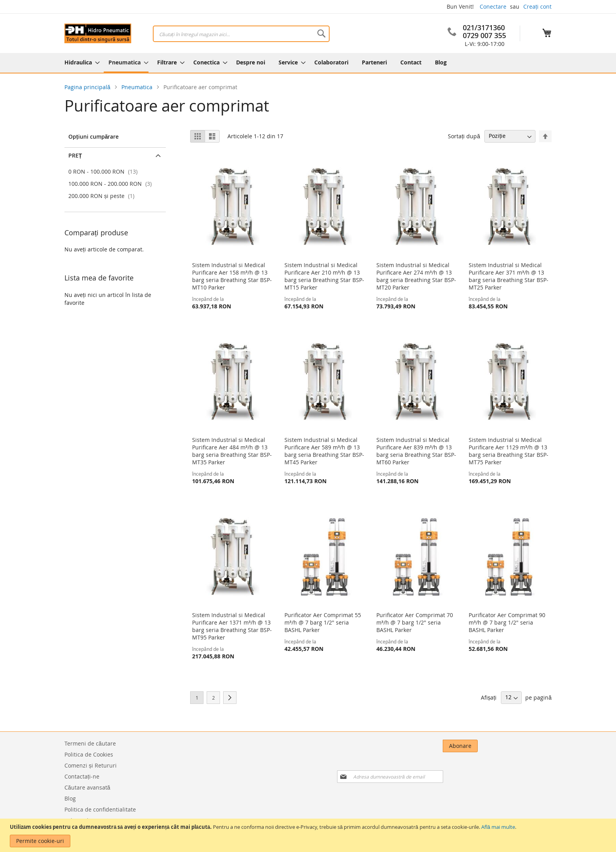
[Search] (321, 33)
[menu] (308, 63)
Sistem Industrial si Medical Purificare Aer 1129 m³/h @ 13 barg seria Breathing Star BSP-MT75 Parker (509, 451)
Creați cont (537, 6)
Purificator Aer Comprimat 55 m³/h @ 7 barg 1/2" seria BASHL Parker (323, 622)
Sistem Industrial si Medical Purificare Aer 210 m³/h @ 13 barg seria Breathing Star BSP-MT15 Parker (324, 276)
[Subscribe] (534, 746)
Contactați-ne (82, 776)
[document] (309, 835)
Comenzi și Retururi (91, 765)
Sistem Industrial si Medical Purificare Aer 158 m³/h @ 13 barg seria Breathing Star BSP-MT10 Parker (232, 276)
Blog (70, 798)
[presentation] (471, 768)
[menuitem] (80, 62)
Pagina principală (88, 87)
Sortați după (464, 136)
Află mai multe (498, 827)
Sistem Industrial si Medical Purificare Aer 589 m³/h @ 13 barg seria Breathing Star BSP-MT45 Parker (324, 451)
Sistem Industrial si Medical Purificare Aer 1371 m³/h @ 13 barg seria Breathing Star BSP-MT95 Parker (232, 626)
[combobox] (241, 34)
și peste (102, 196)
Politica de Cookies (89, 754)
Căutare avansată (87, 787)
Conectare (493, 6)
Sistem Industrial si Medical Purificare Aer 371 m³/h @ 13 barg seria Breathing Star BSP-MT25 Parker (509, 276)
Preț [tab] (75, 155)
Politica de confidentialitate (100, 809)
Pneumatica (138, 87)
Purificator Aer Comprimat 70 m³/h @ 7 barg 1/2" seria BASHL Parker (415, 622)
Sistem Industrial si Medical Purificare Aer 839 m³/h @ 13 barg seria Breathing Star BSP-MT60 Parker (416, 451)
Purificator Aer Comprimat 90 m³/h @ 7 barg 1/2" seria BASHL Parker (507, 622)
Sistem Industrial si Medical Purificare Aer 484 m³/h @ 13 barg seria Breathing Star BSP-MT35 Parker (232, 451)
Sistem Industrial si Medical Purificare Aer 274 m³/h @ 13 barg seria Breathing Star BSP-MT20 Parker (416, 276)
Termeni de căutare (90, 743)
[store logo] (98, 33)
